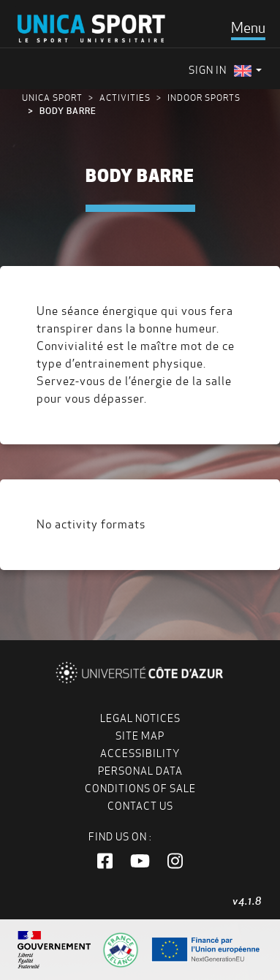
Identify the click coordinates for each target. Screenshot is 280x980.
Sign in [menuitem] (208, 70)
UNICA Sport (52, 98)
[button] (105, 862)
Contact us (140, 806)
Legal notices (140, 718)
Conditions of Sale (140, 789)
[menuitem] (248, 71)
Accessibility (140, 753)
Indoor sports (204, 98)
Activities (125, 98)
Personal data (140, 771)
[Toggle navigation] (248, 28)
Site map (140, 736)
